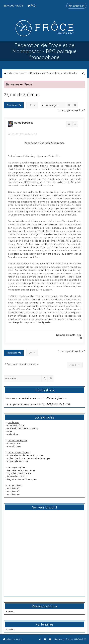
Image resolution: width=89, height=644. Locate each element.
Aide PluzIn (13, 434)
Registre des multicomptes (22, 479)
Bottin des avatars (17, 476)
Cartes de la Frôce (17, 461)
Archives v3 (13, 491)
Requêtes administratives (21, 470)
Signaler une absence (19, 473)
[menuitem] (32, 5)
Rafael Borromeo (24, 123)
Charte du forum (16, 425)
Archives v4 (13, 494)
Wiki (9, 431)
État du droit (14, 446)
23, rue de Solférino (22, 95)
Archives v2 (13, 488)
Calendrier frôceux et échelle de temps (29, 458)
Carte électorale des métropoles (25, 455)
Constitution (14, 443)
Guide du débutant (18, 428)
